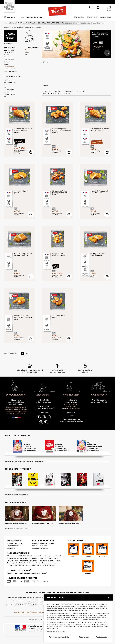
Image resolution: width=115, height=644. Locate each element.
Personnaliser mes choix (59, 637)
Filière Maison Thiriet (10, 82)
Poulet (38, 27)
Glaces (58, 561)
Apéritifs (24, 556)
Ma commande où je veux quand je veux (44, 407)
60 (27, 354)
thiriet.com (11, 598)
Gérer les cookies (102, 622)
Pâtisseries (22, 563)
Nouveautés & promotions (9, 51)
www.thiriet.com (82, 604)
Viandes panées (29, 27)
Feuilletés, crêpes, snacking (49, 556)
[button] (98, 8)
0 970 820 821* (71, 402)
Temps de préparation (51, 94)
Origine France (8, 80)
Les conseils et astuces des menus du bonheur (31, 573)
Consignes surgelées (47, 543)
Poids (66, 94)
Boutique (35, 565)
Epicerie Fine (11, 565)
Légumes (10, 561)
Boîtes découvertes (24, 565)
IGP (5, 97)
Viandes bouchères (9, 57)
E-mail (71, 416)
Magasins (35, 543)
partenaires (96, 604)
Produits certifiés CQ (10, 94)
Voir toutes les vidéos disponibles (16, 529)
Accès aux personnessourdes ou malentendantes (71, 420)
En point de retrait (13, 546)
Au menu (10, 573)
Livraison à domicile (39, 546)
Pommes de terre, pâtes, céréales (26, 561)
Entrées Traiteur (33, 556)
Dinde (27, 52)
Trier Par (45, 91)
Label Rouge (7, 92)
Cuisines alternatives (49, 563)
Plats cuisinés (25, 558)
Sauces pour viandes (10, 69)
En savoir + (45, 581)
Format (82, 91)
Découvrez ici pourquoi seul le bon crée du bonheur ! (16, 402)
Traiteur (6, 64)
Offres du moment (13, 556)
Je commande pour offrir (41, 548)
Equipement (70, 91)
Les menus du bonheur (31, 17)
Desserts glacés (12, 563)
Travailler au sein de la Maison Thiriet (99, 401)
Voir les (57, 91)
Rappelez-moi (71, 413)
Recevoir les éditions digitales (15, 462)
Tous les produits (10, 47)
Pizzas (62, 556)
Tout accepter (102, 637)
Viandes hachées (9, 59)
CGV (43, 598)
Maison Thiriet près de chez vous (44, 401)
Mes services (79, 17)
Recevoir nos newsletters (36, 462)
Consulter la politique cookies (57, 631)
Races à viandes (8, 85)
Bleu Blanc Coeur (9, 90)
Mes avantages (106, 17)
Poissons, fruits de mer (39, 558)
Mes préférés (92, 17)
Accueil (6, 27)
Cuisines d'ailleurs (13, 558)
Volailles (6, 55)
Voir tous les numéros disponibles (17, 495)
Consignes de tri (14, 600)
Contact (32, 600)
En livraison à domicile (15, 543)
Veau (27, 55)
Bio (5, 87)
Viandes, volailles (16, 27)
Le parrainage (12, 548)
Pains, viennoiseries (34, 563)
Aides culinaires (44, 561)
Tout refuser (84, 637)
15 (23, 354)
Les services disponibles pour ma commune (28, 598)
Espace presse (24, 600)
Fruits (52, 561)
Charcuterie (7, 62)
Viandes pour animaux (10, 71)
